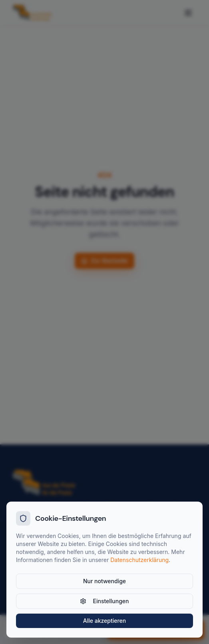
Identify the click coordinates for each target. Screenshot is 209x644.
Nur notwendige (104, 581)
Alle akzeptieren (105, 621)
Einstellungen (104, 601)
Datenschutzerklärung (139, 560)
